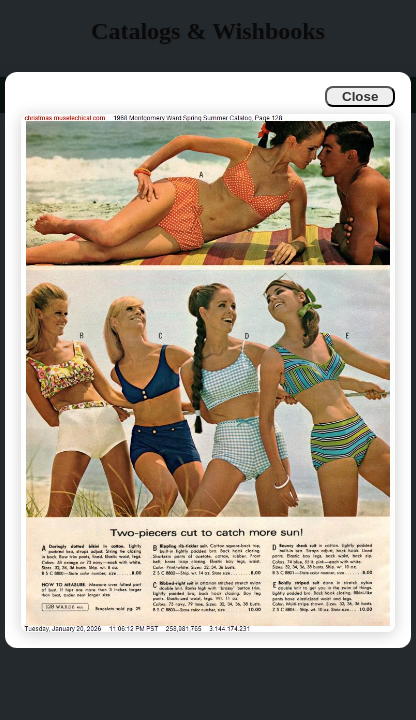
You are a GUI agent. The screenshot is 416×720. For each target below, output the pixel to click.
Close (360, 96)
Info (31, 94)
